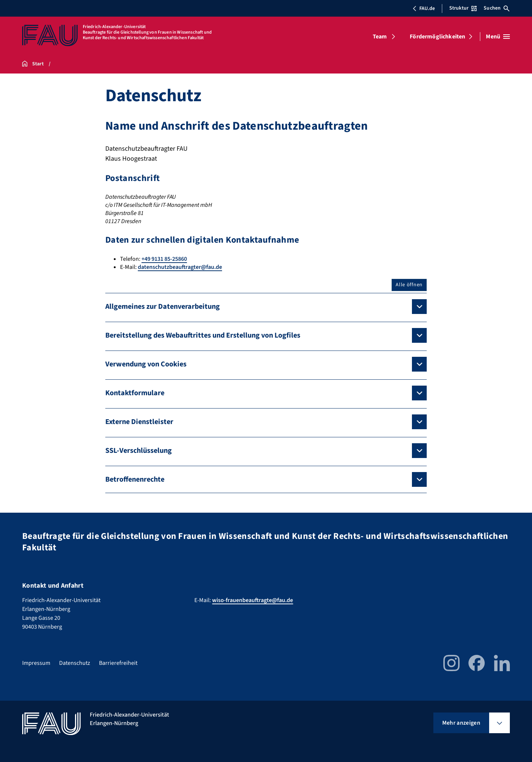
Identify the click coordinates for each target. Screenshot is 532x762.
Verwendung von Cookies (146, 364)
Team (380, 37)
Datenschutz (75, 663)
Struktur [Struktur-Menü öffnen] (463, 8)
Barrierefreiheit (118, 663)
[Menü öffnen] (498, 37)
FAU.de (424, 8)
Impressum (36, 663)
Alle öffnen (409, 285)
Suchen (497, 8)
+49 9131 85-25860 (164, 259)
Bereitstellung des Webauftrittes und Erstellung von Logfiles (203, 335)
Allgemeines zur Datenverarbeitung (163, 307)
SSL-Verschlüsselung (139, 451)
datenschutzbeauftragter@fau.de (180, 267)
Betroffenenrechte (135, 479)
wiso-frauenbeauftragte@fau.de (253, 600)
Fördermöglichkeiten (437, 37)
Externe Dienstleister (139, 422)
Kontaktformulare (135, 393)
